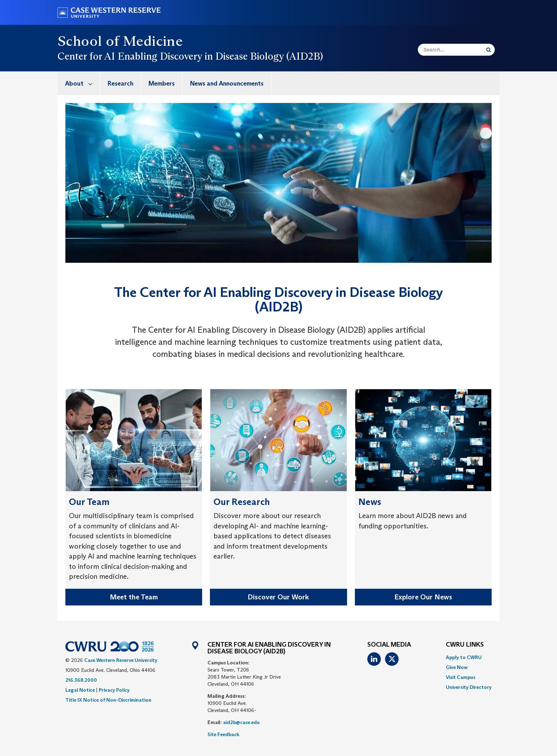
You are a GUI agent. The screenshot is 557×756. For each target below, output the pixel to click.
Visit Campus (461, 677)
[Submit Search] (489, 50)
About (82, 83)
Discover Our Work (278, 597)
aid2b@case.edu (241, 722)
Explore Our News (423, 597)
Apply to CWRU (464, 657)
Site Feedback (223, 734)
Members (162, 83)
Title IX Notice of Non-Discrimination (108, 700)
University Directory (469, 687)
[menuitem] (79, 83)
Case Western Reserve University (121, 660)
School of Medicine (120, 41)
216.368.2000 (81, 680)
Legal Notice (80, 690)
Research (120, 83)
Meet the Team (134, 597)
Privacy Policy (114, 690)
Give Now (457, 667)
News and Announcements (227, 83)
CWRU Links (465, 645)
